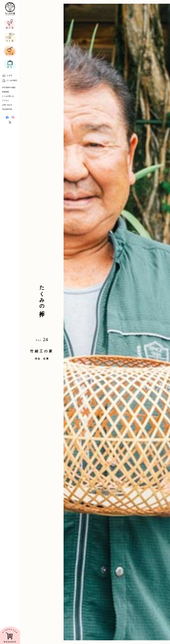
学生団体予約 (7, 109)
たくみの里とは (8, 96)
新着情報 (6, 92)
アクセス (6, 100)
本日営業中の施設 (9, 87)
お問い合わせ (7, 105)
